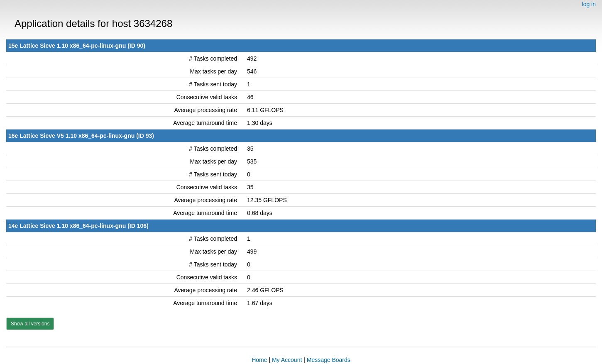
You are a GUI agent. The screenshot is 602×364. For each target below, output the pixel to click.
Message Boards (329, 360)
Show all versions (30, 324)
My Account (287, 360)
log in (589, 4)
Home (259, 360)
